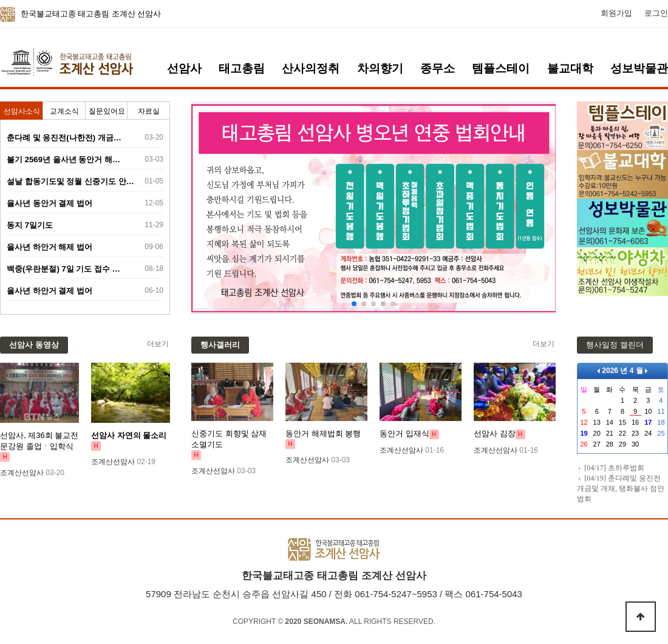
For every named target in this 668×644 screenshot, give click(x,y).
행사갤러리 (220, 345)
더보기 (158, 344)
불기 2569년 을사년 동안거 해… (63, 159)
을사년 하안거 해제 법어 (49, 247)
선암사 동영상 (34, 345)
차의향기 (380, 68)
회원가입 (616, 13)
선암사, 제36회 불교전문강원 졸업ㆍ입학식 (39, 441)
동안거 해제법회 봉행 (323, 433)
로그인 (656, 13)
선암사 (184, 68)
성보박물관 (639, 68)
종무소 (438, 68)
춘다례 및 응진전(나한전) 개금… (64, 138)
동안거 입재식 (404, 433)
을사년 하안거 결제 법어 (49, 291)
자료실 (149, 111)
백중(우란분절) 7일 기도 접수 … (63, 269)
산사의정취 (311, 68)
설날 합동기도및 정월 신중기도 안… (70, 181)
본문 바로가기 (0, 0)
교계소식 (64, 111)
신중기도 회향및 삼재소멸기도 (229, 439)
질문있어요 (107, 111)
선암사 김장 (495, 433)
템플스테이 (501, 68)
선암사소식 (22, 111)
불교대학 (570, 68)
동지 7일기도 (30, 225)
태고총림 (242, 68)
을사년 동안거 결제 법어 (49, 203)
